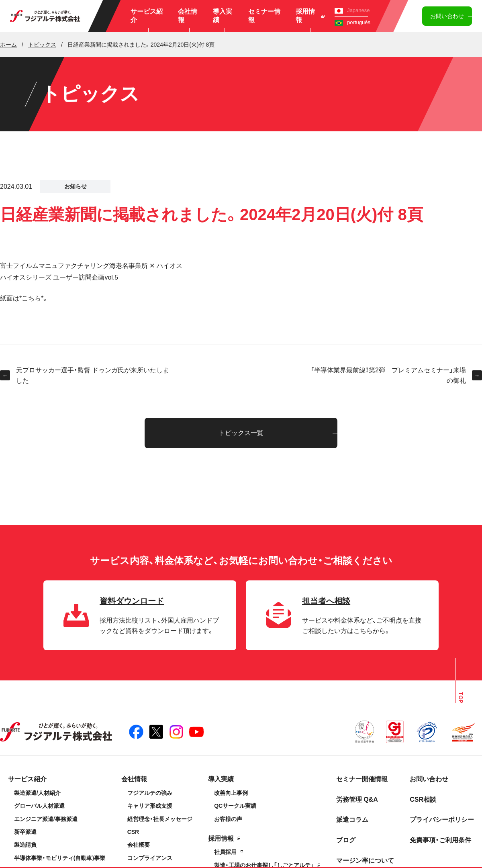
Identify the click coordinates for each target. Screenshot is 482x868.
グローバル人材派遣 (39, 806)
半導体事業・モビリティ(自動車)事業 (60, 858)
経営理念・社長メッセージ (160, 819)
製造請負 (25, 845)
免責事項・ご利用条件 (440, 840)
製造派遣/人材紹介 (37, 793)
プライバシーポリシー (442, 820)
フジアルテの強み (150, 793)
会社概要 (139, 845)
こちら (31, 298)
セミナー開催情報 (362, 779)
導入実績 (223, 16)
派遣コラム (352, 820)
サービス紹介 (147, 16)
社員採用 (225, 852)
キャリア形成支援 (150, 806)
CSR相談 (423, 800)
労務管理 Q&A (357, 800)
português (352, 22)
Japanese (352, 10)
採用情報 (310, 16)
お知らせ (76, 186)
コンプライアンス (150, 858)
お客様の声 (228, 819)
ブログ (346, 840)
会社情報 (188, 16)
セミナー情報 (264, 16)
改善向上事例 (231, 793)
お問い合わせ (447, 16)
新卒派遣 (25, 832)
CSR (133, 832)
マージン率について (365, 861)
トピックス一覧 (241, 433)
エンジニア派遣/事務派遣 (46, 819)
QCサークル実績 (235, 806)
